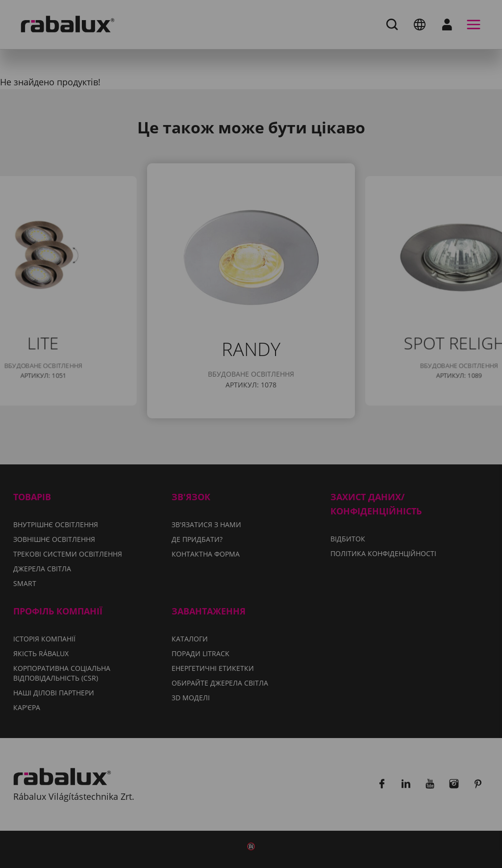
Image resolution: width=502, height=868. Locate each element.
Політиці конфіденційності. (379, 447)
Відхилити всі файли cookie (332, 475)
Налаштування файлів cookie (174, 475)
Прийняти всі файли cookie (251, 500)
